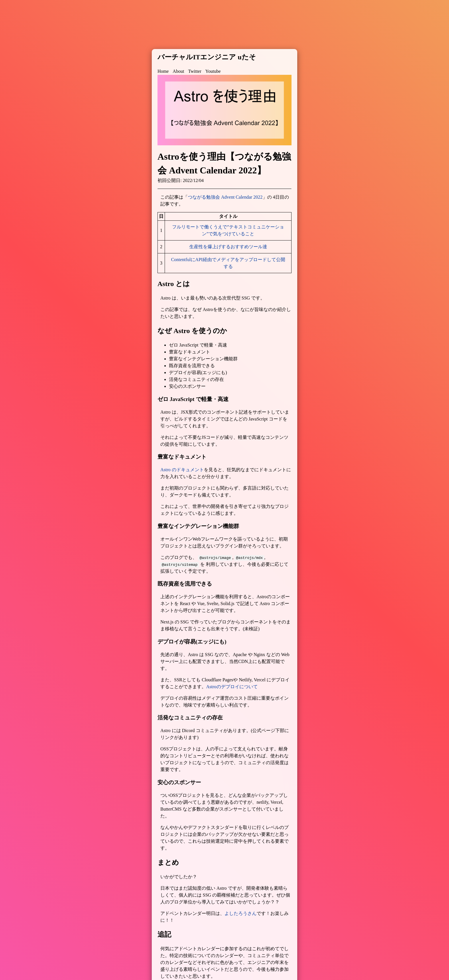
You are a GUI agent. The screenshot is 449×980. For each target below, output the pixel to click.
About (178, 71)
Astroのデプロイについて (232, 687)
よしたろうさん (241, 913)
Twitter (195, 71)
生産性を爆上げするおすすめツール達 (228, 247)
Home (163, 71)
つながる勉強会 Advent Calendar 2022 (225, 197)
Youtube (213, 71)
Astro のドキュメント (182, 470)
